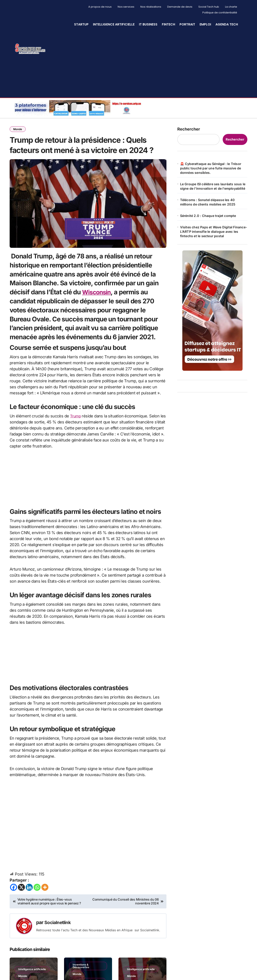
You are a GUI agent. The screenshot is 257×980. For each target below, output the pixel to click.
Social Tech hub (209, 7)
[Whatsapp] (37, 907)
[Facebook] (14, 907)
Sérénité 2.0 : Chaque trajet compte (208, 215)
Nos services (126, 7)
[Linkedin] (29, 907)
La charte (231, 7)
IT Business (148, 24)
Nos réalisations (151, 7)
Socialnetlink (59, 942)
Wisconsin (98, 311)
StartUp (81, 24)
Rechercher (189, 129)
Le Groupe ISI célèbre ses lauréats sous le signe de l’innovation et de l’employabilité (213, 186)
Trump (76, 435)
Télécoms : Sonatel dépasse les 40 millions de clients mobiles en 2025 (208, 202)
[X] (21, 907)
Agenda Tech (227, 24)
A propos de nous (100, 7)
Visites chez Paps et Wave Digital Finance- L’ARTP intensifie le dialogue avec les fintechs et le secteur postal (214, 231)
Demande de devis (180, 7)
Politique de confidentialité (220, 13)
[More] (45, 907)
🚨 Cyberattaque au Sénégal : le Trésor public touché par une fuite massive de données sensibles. (211, 168)
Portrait (187, 24)
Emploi (205, 24)
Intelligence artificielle (114, 24)
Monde (18, 129)
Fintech (168, 24)
